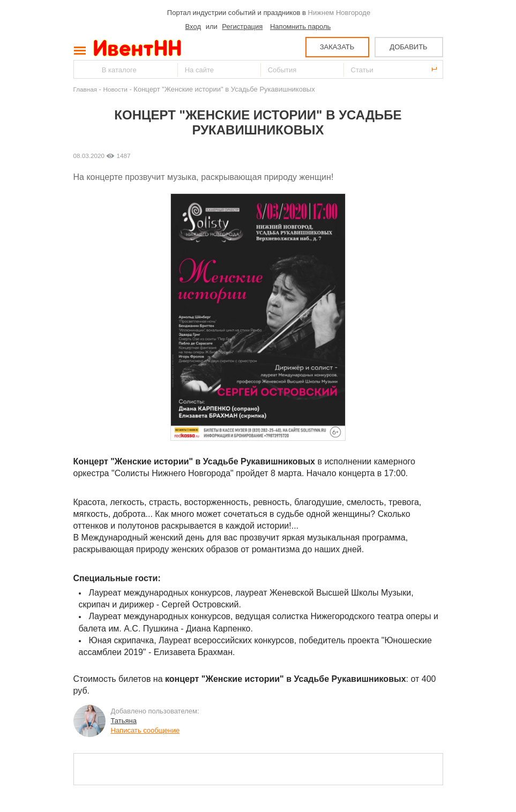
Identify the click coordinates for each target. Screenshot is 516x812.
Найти (83, 69)
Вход (193, 27)
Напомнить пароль (300, 27)
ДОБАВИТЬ (408, 47)
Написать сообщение (145, 730)
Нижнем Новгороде (339, 13)
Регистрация (242, 27)
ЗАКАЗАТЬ (337, 47)
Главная (85, 89)
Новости (115, 89)
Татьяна (124, 721)
